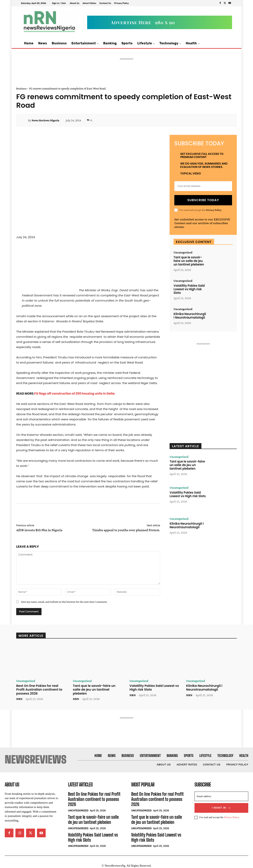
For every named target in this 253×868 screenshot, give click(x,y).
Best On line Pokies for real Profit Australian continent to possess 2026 (39, 690)
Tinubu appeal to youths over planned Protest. (126, 530)
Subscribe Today (203, 200)
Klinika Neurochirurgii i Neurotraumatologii (190, 316)
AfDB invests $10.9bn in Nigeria (39, 530)
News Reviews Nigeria (45, 120)
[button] (225, 43)
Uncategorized (183, 252)
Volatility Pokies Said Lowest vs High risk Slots (189, 289)
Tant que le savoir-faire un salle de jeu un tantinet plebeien (189, 261)
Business (21, 89)
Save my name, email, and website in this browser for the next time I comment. (64, 602)
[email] (203, 186)
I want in (221, 808)
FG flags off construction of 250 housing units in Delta (75, 394)
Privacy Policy (214, 210)
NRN (19, 699)
